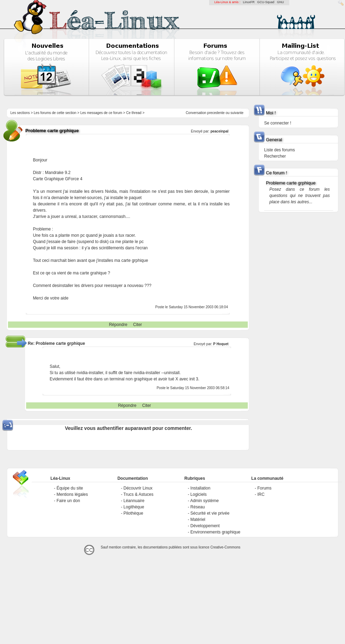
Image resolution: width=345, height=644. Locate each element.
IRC (261, 494)
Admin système (205, 501)
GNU (281, 2)
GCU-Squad (266, 2)
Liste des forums (279, 150)
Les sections (20, 113)
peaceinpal (220, 131)
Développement (205, 526)
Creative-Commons (225, 547)
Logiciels (198, 494)
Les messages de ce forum (101, 113)
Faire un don (68, 501)
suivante (237, 113)
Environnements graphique (215, 532)
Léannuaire (134, 501)
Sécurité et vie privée (210, 513)
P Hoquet (221, 344)
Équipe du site (70, 488)
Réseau (197, 507)
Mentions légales (72, 494)
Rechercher (275, 156)
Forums (264, 488)
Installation (200, 488)
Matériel (198, 520)
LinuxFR (249, 2)
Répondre (118, 325)
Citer (137, 325)
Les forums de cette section (55, 113)
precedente (216, 113)
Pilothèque (133, 513)
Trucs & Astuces (138, 494)
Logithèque (134, 507)
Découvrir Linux (138, 488)
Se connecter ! (278, 123)
